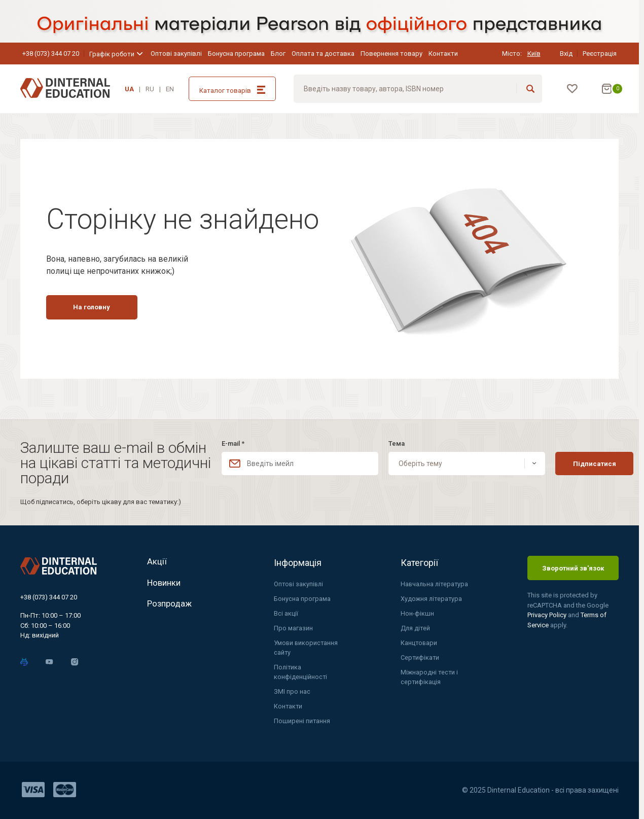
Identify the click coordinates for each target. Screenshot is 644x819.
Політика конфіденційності (301, 672)
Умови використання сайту (307, 647)
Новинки (165, 584)
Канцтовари (419, 642)
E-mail (233, 441)
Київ (534, 54)
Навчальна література (435, 582)
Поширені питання (302, 721)
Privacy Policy (548, 612)
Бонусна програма (236, 54)
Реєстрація (600, 54)
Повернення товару (391, 54)
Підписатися (575, 461)
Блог (278, 54)
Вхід (566, 54)
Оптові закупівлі (176, 54)
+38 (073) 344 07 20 (51, 54)
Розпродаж (171, 608)
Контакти (443, 54)
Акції (157, 560)
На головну (100, 334)
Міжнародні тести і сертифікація (430, 677)
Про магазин (293, 627)
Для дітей (416, 627)
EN (170, 89)
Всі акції (286, 612)
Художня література (432, 597)
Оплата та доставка (323, 54)
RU (150, 89)
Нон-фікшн (417, 612)
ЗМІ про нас (292, 691)
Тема (385, 441)
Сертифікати (420, 656)
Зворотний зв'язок (573, 565)
